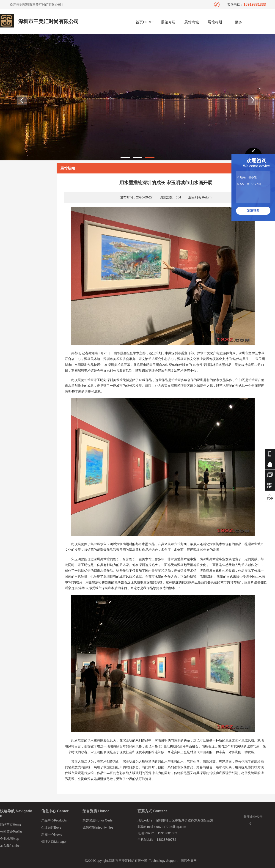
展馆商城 (192, 22)
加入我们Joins (10, 846)
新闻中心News (52, 835)
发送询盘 (253, 211)
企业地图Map (10, 839)
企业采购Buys (51, 827)
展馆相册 (215, 22)
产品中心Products (54, 820)
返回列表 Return (200, 197)
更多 (238, 22)
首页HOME (145, 22)
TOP (270, 497)
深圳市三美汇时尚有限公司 (49, 21)
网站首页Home (11, 824)
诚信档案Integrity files (98, 827)
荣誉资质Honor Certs (98, 820)
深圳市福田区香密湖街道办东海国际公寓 (184, 820)
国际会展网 (189, 861)
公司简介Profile (11, 832)
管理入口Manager (54, 842)
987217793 (254, 184)
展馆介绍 (168, 22)
